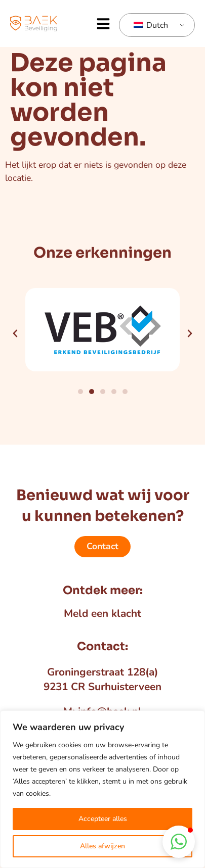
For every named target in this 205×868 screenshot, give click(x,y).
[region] (102, 789)
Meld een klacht (102, 613)
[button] (103, 24)
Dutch (151, 25)
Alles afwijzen (102, 846)
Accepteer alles (103, 819)
